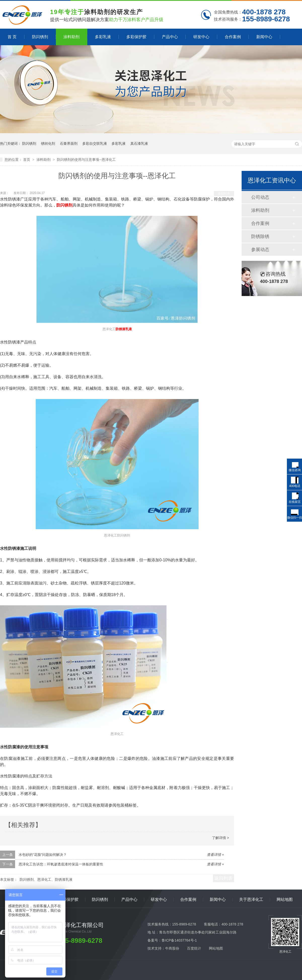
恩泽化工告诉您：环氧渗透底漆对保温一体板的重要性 (61, 864)
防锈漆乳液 (124, 329)
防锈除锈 (260, 236)
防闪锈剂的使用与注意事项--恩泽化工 (86, 160)
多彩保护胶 (136, 37)
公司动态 (260, 197)
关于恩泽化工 (251, 899)
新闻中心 (264, 37)
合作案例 (233, 37)
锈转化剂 (48, 143)
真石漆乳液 (139, 143)
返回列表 (224, 193)
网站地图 (285, 899)
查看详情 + (215, 855)
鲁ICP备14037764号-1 (179, 940)
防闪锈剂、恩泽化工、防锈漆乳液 (46, 879)
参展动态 (260, 250)
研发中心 (201, 37)
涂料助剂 (71, 37)
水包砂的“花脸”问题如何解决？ (43, 855)
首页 (27, 160)
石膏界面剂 (69, 143)
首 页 (12, 37)
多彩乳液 (103, 37)
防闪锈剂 (40, 37)
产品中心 (170, 37)
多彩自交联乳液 (95, 143)
